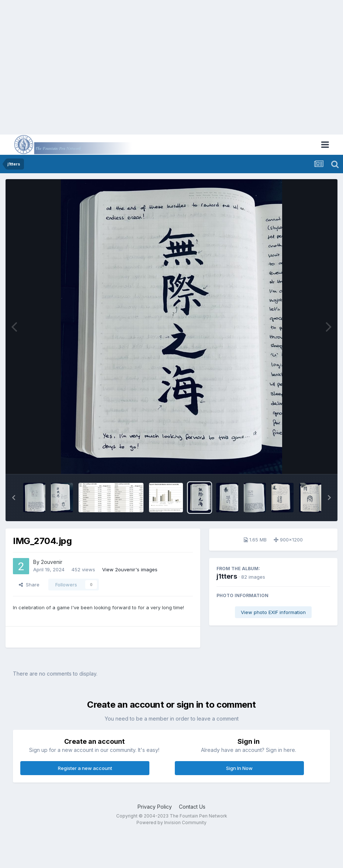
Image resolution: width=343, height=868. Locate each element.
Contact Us (192, 807)
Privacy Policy (155, 807)
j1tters (227, 576)
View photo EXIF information (273, 612)
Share (29, 585)
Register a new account (85, 768)
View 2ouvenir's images (130, 569)
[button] (14, 498)
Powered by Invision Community (171, 822)
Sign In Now (239, 768)
